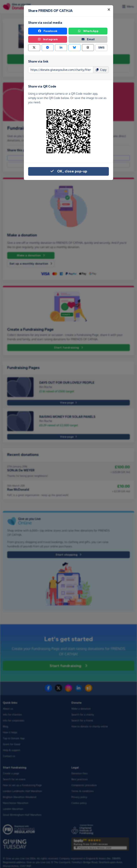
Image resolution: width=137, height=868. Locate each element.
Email (88, 39)
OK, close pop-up (69, 171)
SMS (101, 48)
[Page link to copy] (61, 70)
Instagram (48, 39)
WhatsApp (88, 31)
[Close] (109, 10)
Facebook (48, 31)
